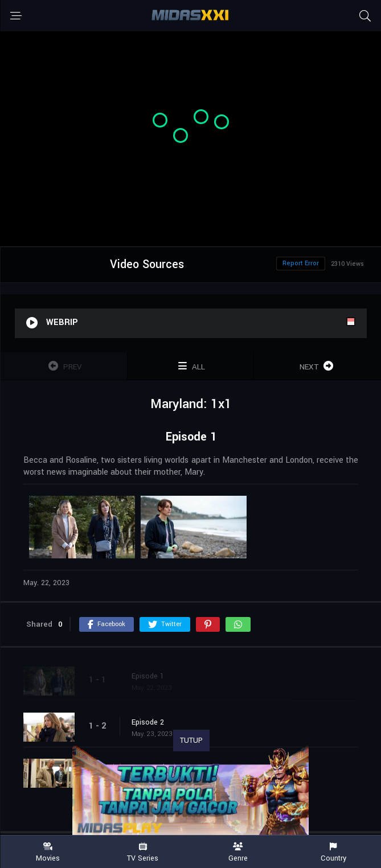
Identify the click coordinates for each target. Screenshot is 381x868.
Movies (48, 852)
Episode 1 (148, 676)
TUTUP (191, 741)
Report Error (301, 263)
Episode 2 (148, 722)
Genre (238, 852)
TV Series (143, 852)
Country (333, 852)
